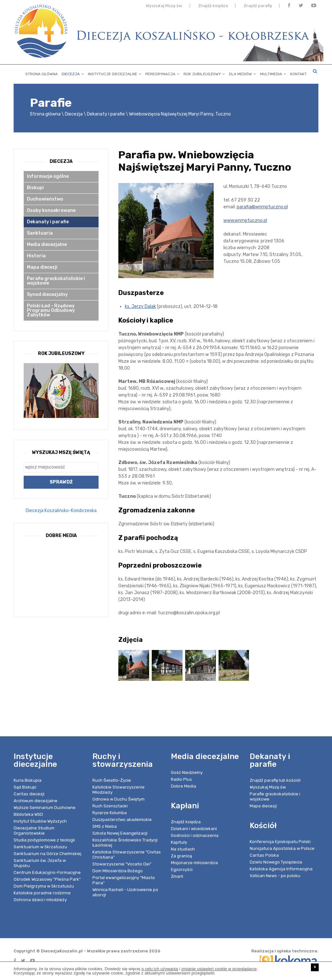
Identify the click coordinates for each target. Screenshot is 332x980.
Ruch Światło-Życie (112, 780)
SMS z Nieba (105, 826)
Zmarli (177, 876)
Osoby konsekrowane (51, 210)
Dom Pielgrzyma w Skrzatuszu (44, 886)
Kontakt (298, 73)
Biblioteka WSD (28, 814)
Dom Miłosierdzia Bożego (118, 871)
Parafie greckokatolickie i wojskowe (56, 281)
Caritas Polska (264, 855)
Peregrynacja (162, 73)
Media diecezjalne (47, 245)
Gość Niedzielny (187, 772)
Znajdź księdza (213, 7)
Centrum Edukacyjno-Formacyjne (47, 872)
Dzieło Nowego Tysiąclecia (276, 862)
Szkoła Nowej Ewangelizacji (120, 833)
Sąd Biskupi (25, 787)
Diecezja (73, 73)
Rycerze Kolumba (110, 813)
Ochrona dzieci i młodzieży (40, 900)
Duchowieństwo (45, 199)
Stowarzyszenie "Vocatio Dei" (122, 864)
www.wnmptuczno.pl (245, 220)
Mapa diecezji (42, 267)
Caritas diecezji (29, 794)
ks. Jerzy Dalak (140, 306)
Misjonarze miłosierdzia (194, 863)
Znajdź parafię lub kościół (275, 780)
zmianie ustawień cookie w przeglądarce (219, 969)
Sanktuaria (40, 233)
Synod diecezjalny (47, 294)
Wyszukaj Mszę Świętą (61, 453)
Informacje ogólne (48, 176)
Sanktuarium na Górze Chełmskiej (47, 854)
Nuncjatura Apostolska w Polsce (282, 848)
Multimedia (273, 73)
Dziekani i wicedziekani (194, 829)
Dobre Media (184, 786)
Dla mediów (243, 73)
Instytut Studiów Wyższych (40, 821)
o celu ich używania (160, 969)
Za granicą (181, 856)
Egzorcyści (182, 870)
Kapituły (179, 842)
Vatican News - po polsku (275, 876)
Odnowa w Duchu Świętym (119, 799)
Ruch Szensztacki (110, 806)
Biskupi (35, 188)
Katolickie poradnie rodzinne (42, 893)
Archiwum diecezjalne (36, 801)
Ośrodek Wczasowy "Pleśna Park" (47, 879)
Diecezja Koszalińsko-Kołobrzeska (61, 511)
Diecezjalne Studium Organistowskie (34, 831)
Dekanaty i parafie (106, 114)
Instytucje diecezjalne (115, 73)
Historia (36, 256)
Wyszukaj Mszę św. (164, 7)
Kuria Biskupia (28, 780)
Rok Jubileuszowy (204, 73)
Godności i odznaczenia (195, 835)
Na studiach (183, 849)
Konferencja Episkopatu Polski (280, 842)
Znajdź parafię (258, 7)
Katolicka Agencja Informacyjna (281, 869)
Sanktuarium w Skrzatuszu (40, 847)
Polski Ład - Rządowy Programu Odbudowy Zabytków (51, 310)
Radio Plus (181, 779)
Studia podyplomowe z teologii (44, 840)
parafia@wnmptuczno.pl (262, 207)
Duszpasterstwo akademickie (122, 820)
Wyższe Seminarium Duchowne (45, 808)
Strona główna (41, 73)
